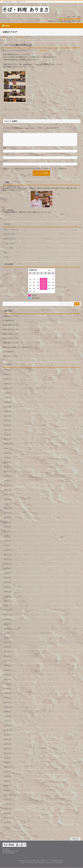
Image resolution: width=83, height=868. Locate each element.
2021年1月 (7, 663)
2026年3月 (7, 377)
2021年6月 (7, 640)
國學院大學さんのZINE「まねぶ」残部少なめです (17, 350)
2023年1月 (7, 553)
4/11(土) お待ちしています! (10, 341)
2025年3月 (7, 432)
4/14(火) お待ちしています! (10, 328)
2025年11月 (8, 396)
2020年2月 (7, 700)
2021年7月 (7, 636)
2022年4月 (7, 594)
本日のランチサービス (11, 232)
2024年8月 (7, 465)
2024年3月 (7, 488)
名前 (5, 150)
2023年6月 (7, 529)
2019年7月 (7, 719)
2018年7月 (7, 770)
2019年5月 (7, 728)
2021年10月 (8, 622)
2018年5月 (7, 779)
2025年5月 (7, 423)
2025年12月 (8, 391)
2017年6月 (7, 825)
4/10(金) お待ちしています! (10, 345)
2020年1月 (7, 705)
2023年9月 (7, 516)
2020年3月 (7, 696)
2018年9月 (7, 760)
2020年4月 (7, 691)
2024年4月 (7, 483)
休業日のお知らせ (10, 241)
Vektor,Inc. (52, 863)
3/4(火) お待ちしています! (11, 110)
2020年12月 (8, 668)
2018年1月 (7, 793)
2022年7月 (7, 580)
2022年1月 (7, 608)
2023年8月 (7, 520)
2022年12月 (8, 557)
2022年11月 (8, 562)
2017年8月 (7, 816)
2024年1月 (7, 497)
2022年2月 (7, 603)
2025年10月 (8, 400)
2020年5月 (7, 687)
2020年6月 (7, 682)
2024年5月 (7, 479)
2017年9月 (7, 811)
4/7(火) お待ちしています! (10, 359)
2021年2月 (7, 659)
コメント (6, 131)
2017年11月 (8, 802)
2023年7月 (7, 525)
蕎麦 (5, 255)
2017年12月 (8, 797)
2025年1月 (7, 442)
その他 (6, 260)
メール (6, 157)
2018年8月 (7, 765)
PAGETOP (75, 839)
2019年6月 (7, 724)
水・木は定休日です (8, 323)
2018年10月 (8, 756)
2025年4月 (7, 428)
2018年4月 (7, 784)
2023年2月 (7, 548)
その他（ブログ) (43, 51)
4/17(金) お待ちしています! (10, 319)
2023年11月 (8, 506)
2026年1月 (7, 386)
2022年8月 (7, 576)
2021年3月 (7, 654)
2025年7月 (7, 414)
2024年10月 (8, 456)
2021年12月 (8, 613)
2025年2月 (7, 437)
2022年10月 (8, 566)
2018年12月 (8, 747)
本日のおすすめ (9, 237)
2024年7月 (7, 469)
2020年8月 (7, 673)
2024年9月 (7, 460)
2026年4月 (7, 372)
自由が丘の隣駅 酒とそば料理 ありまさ (39, 861)
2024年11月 (8, 451)
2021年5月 (7, 645)
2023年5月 (7, 534)
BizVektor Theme (42, 863)
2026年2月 (7, 382)
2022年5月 (7, 590)
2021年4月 (7, 650)
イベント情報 (8, 250)
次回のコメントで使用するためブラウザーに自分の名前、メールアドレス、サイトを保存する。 (36, 171)
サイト (5, 163)
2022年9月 (7, 571)
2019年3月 (7, 733)
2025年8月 (7, 409)
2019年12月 (8, 710)
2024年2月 (7, 493)
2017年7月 (7, 821)
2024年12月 (8, 446)
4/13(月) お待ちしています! (10, 332)
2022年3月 (7, 599)
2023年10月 (8, 511)
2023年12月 (8, 502)
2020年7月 (7, 677)
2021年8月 (7, 631)
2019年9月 (7, 714)
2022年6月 (7, 585)
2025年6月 (7, 419)
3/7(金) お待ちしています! (72, 110)
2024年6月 (7, 474)
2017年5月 (7, 830)
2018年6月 (7, 774)
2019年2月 (7, 737)
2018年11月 (8, 751)
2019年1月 (7, 742)
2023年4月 (7, 539)
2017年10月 (8, 807)
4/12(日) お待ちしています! (10, 336)
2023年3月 (7, 543)
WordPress (32, 863)
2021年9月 (7, 627)
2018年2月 (7, 788)
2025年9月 (7, 405)
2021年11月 (8, 617)
